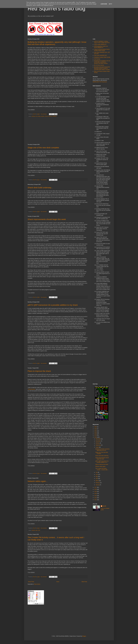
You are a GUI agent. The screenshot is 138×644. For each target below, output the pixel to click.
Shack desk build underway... (40, 188)
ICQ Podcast (97, 59)
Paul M (104, 506)
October (98, 443)
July (97, 472)
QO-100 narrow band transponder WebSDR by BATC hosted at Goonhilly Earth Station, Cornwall (102, 68)
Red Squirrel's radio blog (56, 9)
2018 (96, 437)
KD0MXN (55, 116)
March (97, 481)
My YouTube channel (99, 65)
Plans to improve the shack (39, 371)
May (97, 477)
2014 (96, 494)
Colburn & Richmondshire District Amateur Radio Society (102, 50)
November (98, 441)
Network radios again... (38, 481)
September (98, 445)
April (97, 479)
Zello (39, 530)
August (97, 447)
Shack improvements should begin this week (47, 219)
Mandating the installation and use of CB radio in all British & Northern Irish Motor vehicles (102, 62)
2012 (96, 498)
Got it (110, 4)
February (98, 483)
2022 (96, 429)
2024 (96, 427)
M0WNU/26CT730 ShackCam (100, 82)
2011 (96, 500)
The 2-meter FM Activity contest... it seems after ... (102, 469)
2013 (96, 496)
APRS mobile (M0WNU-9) (100, 44)
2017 (96, 487)
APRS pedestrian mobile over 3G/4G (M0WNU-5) (101, 47)
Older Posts (84, 582)
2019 (96, 435)
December (98, 439)
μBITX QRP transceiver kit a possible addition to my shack (53, 305)
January (98, 485)
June (97, 474)
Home (58, 582)
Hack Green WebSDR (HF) (100, 55)
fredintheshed (32, 389)
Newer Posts (31, 582)
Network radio (35, 530)
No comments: (44, 114)
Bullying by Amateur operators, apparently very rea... (103, 450)
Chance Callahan (48, 116)
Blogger (84, 636)
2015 (96, 492)
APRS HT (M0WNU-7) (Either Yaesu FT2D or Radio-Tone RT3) (102, 42)
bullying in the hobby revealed (38, 116)
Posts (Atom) (37, 584)
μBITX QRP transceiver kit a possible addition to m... (102, 462)
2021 (96, 431)
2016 (96, 489)
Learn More (104, 4)
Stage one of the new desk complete (43, 148)
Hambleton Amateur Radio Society (102, 57)
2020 (96, 433)
